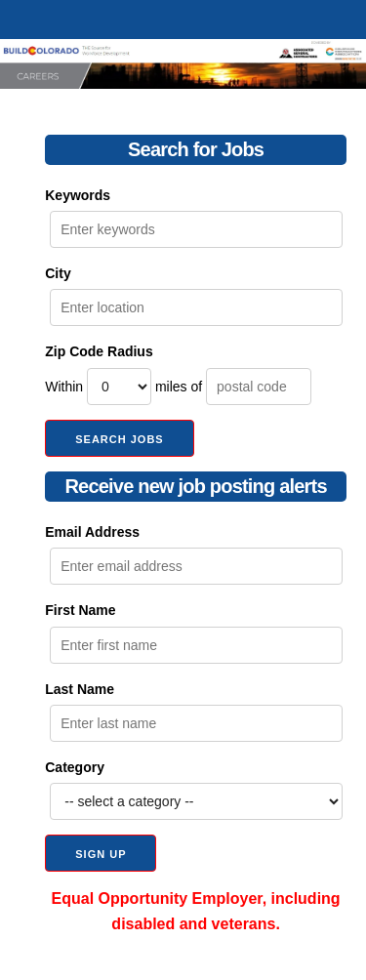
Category (75, 767)
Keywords (78, 195)
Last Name (80, 689)
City (58, 273)
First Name (80, 610)
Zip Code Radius (99, 351)
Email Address (92, 532)
